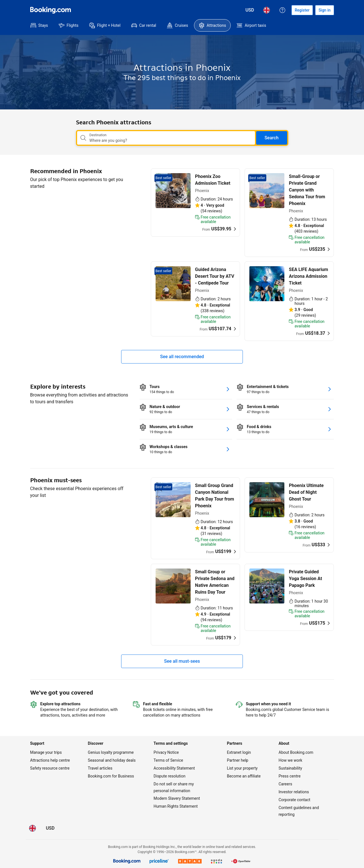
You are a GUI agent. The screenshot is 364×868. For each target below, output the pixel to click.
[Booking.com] (51, 10)
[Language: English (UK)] (267, 10)
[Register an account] (302, 10)
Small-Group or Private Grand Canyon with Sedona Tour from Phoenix (307, 190)
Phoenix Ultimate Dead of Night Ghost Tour (306, 492)
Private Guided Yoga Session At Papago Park (305, 579)
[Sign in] (325, 10)
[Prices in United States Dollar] (250, 10)
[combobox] (170, 140)
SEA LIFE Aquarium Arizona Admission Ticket (309, 276)
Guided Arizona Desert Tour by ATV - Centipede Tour (215, 276)
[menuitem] (39, 25)
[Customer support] (282, 10)
